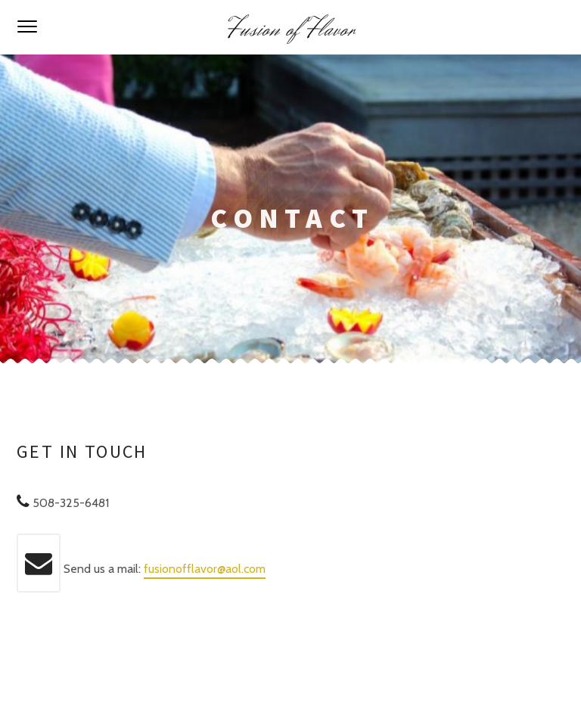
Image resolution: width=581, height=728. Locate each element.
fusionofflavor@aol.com (205, 569)
